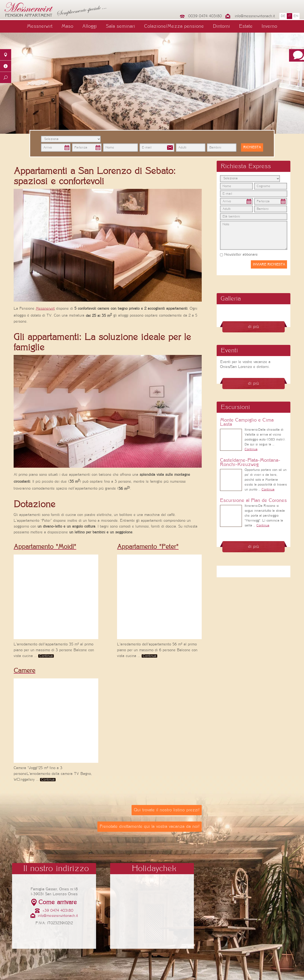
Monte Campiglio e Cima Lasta (247, 422)
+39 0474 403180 (58, 911)
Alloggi (90, 26)
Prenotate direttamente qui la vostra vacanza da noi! (150, 827)
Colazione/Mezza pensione (174, 26)
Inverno (269, 26)
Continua (46, 656)
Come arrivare (58, 902)
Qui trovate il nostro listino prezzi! (167, 810)
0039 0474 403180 (205, 16)
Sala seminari (121, 26)
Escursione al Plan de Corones (253, 500)
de (283, 16)
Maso (67, 26)
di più (254, 327)
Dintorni (221, 26)
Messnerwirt (40, 26)
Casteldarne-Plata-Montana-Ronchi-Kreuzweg (250, 462)
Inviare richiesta (269, 265)
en (296, 16)
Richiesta (252, 147)
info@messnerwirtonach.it (255, 16)
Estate (246, 26)
